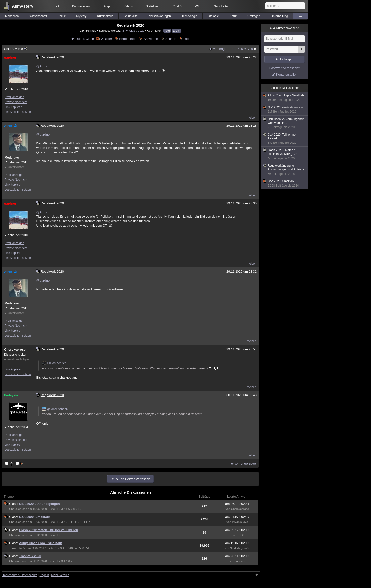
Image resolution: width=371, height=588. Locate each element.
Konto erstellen (287, 75)
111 (72, 522)
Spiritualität (131, 16)
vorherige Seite (245, 464)
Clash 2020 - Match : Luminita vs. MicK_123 (285, 154)
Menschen (12, 16)
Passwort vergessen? (285, 68)
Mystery (81, 16)
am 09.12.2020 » (237, 530)
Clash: (14, 504)
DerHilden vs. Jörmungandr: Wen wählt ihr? (285, 123)
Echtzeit (54, 6)
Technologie (189, 16)
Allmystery (23, 6)
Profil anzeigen (14, 97)
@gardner (43, 134)
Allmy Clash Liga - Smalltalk (40, 543)
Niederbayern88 (240, 548)
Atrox (11, 126)
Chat (177, 6)
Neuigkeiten (222, 6)
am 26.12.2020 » (237, 504)
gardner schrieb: (55, 409)
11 (83, 509)
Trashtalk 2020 (30, 556)
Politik (62, 16)
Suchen (171, 39)
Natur (233, 16)
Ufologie (213, 16)
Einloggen (287, 59)
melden (252, 118)
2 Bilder (107, 39)
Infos (187, 39)
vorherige (220, 49)
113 (83, 522)
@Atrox (42, 66)
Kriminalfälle (105, 16)
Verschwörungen (160, 16)
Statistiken (153, 6)
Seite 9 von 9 (16, 49)
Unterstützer (16, 167)
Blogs (107, 6)
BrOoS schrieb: (54, 363)
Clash (133, 30)
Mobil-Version (60, 575)
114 (88, 522)
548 (70, 548)
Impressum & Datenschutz (20, 575)
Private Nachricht (16, 102)
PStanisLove (240, 522)
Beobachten (128, 39)
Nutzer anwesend (285, 28)
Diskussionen (81, 6)
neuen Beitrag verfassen (133, 479)
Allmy (124, 30)
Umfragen (254, 16)
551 (87, 548)
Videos (128, 6)
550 (81, 548)
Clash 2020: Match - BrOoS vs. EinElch (48, 530)
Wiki (198, 6)
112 (77, 522)
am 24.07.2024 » (237, 517)
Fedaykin (11, 395)
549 (76, 548)
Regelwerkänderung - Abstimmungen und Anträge (285, 170)
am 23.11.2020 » (237, 556)
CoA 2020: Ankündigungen (39, 504)
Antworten (151, 39)
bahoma (240, 561)
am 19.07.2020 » (237, 543)
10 (79, 509)
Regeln (44, 575)
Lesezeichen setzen (18, 112)
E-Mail (176, 31)
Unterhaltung (279, 16)
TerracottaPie (17, 548)
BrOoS (240, 535)
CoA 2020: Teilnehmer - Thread (285, 139)
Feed (167, 31)
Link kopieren (13, 107)
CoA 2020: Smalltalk (34, 517)
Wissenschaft (38, 16)
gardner (10, 58)
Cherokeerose (15, 349)
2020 (141, 30)
